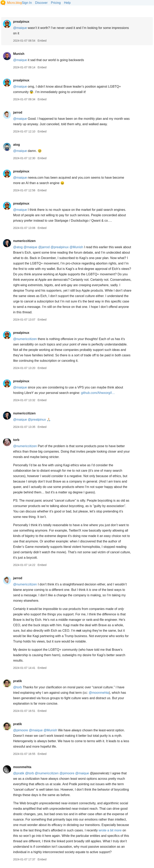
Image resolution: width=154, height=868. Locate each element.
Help (67, 3)
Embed (42, 41)
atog (16, 145)
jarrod (18, 112)
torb (16, 440)
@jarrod (44, 247)
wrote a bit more (110, 830)
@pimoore (20, 730)
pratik (17, 681)
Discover (41, 3)
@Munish (76, 247)
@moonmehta (99, 693)
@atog (18, 247)
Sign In (27, 3)
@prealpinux (60, 247)
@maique (20, 28)
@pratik (19, 773)
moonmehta (22, 767)
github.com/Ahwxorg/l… (98, 393)
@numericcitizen (25, 339)
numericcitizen (24, 241)
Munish (19, 54)
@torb (17, 687)
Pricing (56, 3)
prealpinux (21, 22)
